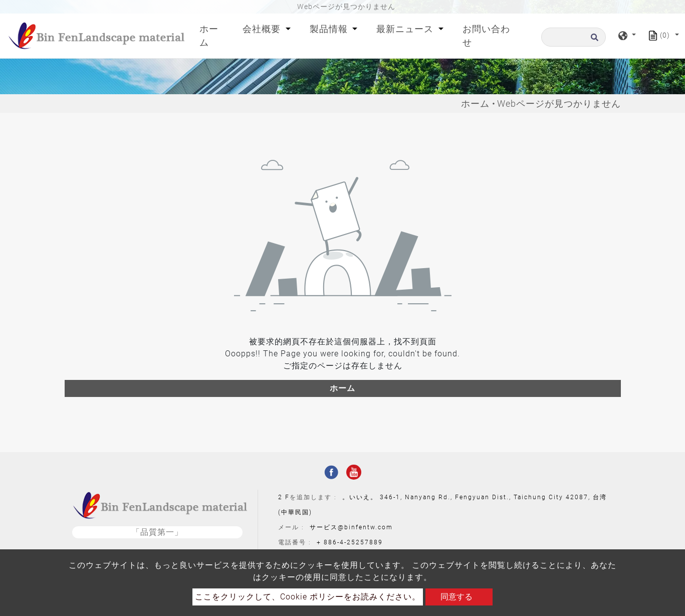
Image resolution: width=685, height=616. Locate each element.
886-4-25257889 (353, 542)
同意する (456, 597)
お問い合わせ (486, 36)
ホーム (213, 36)
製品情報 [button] (330, 29)
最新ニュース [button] (406, 29)
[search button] (593, 40)
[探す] (574, 37)
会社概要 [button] (263, 29)
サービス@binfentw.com (351, 527)
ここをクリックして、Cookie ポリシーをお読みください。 (308, 597)
